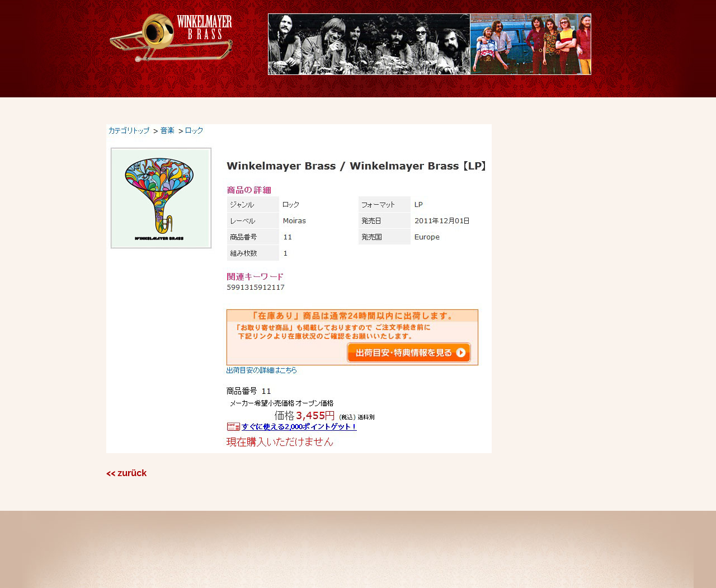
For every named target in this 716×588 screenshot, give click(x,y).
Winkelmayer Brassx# (171, 38)
